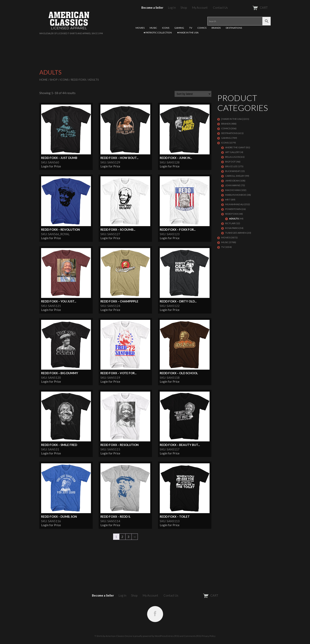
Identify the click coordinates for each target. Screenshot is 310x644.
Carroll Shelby (235, 176)
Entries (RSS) (173, 636)
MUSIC (153, 28)
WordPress (160, 636)
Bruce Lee (231, 166)
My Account (200, 8)
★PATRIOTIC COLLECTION (158, 33)
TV (191, 28)
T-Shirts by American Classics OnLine (113, 636)
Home (43, 80)
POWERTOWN (233, 209)
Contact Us (220, 8)
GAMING (179, 28)
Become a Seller (152, 8)
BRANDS (216, 28)
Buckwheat (233, 171)
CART (250, 8)
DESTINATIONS (234, 28)
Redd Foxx (78, 80)
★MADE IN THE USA (188, 33)
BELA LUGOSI (232, 157)
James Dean (232, 181)
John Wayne (233, 185)
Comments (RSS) (193, 636)
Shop (184, 8)
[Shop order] (193, 94)
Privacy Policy (209, 636)
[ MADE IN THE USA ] (232, 119)
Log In (172, 8)
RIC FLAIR (230, 223)
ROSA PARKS (232, 228)
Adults (234, 219)
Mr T (228, 200)
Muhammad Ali (234, 204)
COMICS (202, 28)
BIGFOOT (230, 162)
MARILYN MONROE (236, 195)
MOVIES (140, 28)
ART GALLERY (232, 152)
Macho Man (233, 190)
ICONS (166, 28)
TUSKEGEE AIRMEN (236, 233)
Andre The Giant (235, 147)
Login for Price (51, 166)
